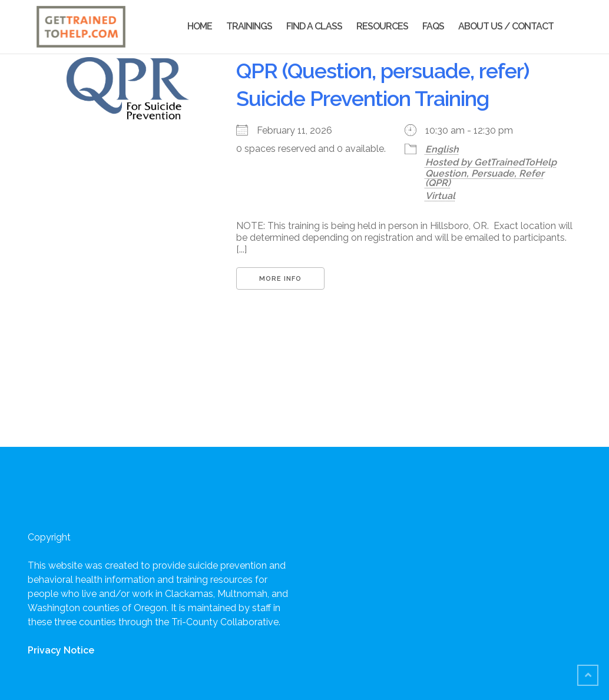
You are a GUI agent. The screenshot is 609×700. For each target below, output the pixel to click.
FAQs (433, 26)
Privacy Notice (61, 650)
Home (200, 26)
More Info (280, 279)
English (442, 149)
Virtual (440, 196)
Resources (382, 26)
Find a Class (314, 26)
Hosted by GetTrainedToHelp (491, 162)
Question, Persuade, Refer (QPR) (485, 178)
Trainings (249, 26)
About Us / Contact (506, 26)
